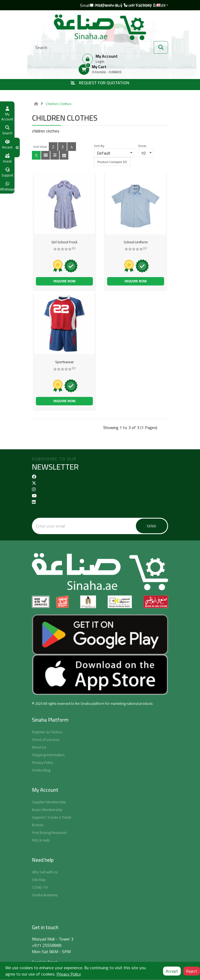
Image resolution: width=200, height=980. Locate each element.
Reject (192, 971)
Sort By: (99, 146)
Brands (38, 825)
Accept (172, 971)
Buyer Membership (47, 810)
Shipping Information (48, 755)
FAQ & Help (41, 840)
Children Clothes (59, 104)
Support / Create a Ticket (51, 817)
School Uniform (136, 242)
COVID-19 (40, 887)
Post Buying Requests (49, 833)
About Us (39, 747)
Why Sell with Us (45, 872)
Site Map (39, 880)
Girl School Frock (65, 242)
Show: (142, 146)
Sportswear (65, 362)
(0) (74, 248)
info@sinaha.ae (104, 5)
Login (100, 61)
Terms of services (46, 740)
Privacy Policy (43, 762)
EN (161, 5)
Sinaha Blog (41, 770)
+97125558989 (138, 5)
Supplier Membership (49, 802)
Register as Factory (47, 732)
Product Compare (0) (112, 162)
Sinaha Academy (45, 895)
